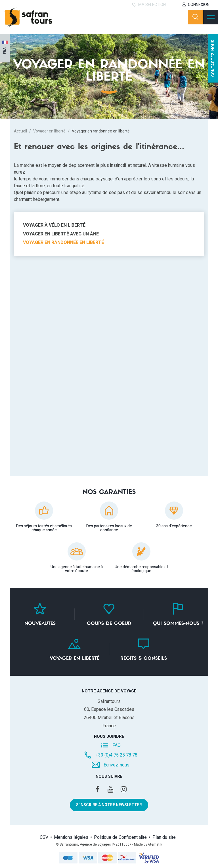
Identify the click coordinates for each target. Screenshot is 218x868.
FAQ (117, 745)
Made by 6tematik (148, 844)
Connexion (199, 5)
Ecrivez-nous (117, 765)
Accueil (20, 131)
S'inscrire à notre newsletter (109, 805)
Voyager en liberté (49, 131)
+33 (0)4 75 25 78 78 (117, 755)
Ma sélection (152, 5)
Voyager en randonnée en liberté (63, 243)
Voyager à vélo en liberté (54, 225)
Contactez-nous (213, 58)
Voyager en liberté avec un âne (61, 234)
